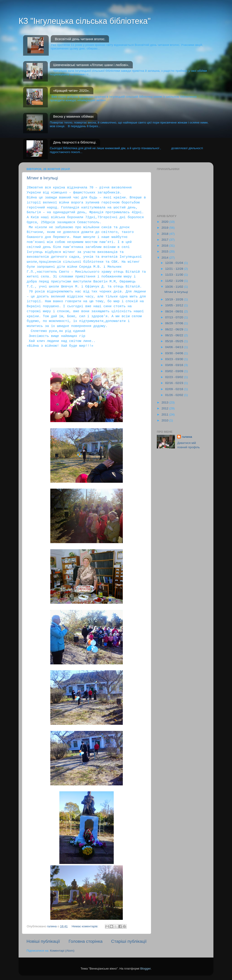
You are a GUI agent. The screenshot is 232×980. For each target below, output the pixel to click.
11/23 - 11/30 (175, 275)
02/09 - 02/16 (175, 389)
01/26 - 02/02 (175, 395)
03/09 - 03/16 (175, 365)
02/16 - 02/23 (175, 383)
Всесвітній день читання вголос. (80, 39)
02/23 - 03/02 (175, 377)
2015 (165, 251)
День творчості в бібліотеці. (75, 142)
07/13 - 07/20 (175, 317)
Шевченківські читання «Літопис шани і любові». (91, 65)
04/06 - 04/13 (175, 347)
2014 (165, 258)
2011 (165, 415)
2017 (165, 240)
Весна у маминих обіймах (74, 116)
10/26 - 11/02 (175, 287)
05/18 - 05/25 (175, 341)
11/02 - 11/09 (175, 281)
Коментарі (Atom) (62, 951)
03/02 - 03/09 (175, 371)
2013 (165, 402)
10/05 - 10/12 (175, 305)
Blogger (145, 969)
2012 (165, 408)
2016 (165, 246)
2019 (165, 228)
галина (187, 437)
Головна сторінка (86, 941)
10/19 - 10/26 (175, 299)
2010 (165, 420)
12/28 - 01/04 (175, 263)
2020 (165, 222)
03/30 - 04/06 (175, 353)
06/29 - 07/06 (175, 323)
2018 (165, 234)
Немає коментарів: (85, 926)
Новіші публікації (43, 941)
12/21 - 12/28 (175, 269)
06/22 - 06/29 (175, 329)
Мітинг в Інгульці (42, 178)
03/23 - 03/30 (175, 359)
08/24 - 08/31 (175, 311)
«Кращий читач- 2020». (71, 90)
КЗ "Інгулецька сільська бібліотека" (85, 21)
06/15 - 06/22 (175, 335)
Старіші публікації (129, 941)
